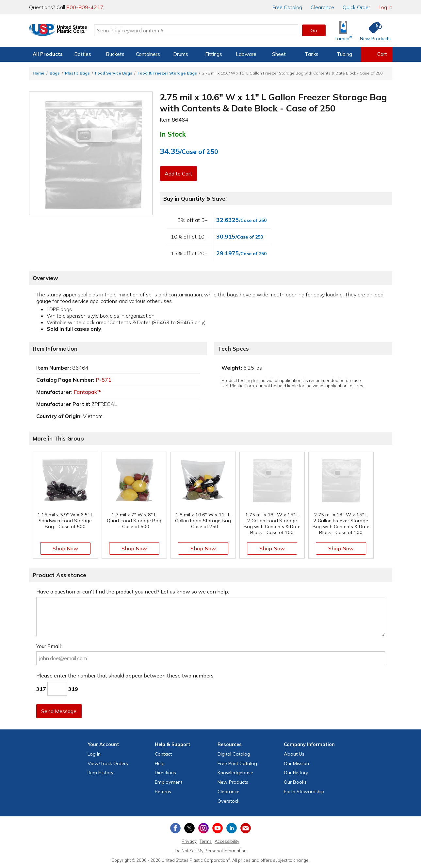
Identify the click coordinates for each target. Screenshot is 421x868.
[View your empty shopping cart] (377, 54)
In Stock (173, 134)
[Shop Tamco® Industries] (343, 31)
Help (160, 763)
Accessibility (227, 841)
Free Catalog (237, 763)
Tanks (312, 54)
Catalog (287, 7)
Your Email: (49, 646)
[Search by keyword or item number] (206, 30)
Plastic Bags (77, 73)
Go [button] (314, 30)
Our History (296, 773)
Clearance (322, 7)
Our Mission (296, 763)
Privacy (189, 841)
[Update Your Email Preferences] (246, 828)
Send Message (59, 711)
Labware (246, 54)
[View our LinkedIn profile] (232, 828)
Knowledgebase (235, 773)
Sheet (279, 54)
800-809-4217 (85, 7)
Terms (206, 841)
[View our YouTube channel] (218, 828)
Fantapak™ (88, 392)
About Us (294, 754)
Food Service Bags (114, 73)
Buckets (115, 54)
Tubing (344, 54)
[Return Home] (68, 32)
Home (39, 73)
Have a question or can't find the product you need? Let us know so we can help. (133, 592)
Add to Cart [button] (179, 174)
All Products (48, 54)
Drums (181, 54)
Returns (163, 792)
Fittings (214, 54)
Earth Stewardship (304, 792)
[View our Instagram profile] (203, 828)
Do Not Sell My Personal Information (211, 851)
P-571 (104, 380)
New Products (233, 782)
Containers (148, 54)
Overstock (228, 801)
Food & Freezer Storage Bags (167, 73)
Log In (385, 7)
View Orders (108, 763)
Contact (163, 754)
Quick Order (356, 7)
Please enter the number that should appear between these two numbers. (125, 676)
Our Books (295, 782)
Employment (169, 782)
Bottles (83, 54)
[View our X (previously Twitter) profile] (189, 828)
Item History (101, 773)
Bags (55, 73)
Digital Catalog (234, 754)
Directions (165, 773)
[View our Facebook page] (175, 828)
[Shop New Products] (373, 31)
